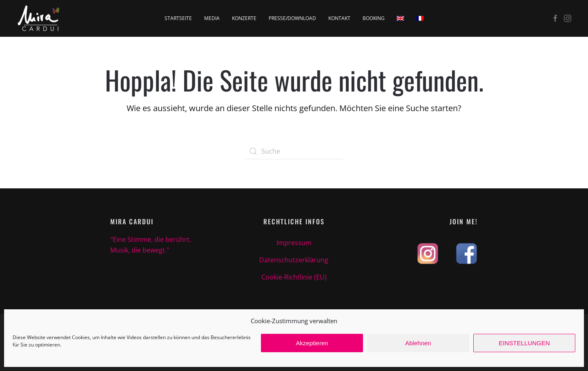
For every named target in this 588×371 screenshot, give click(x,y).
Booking (374, 18)
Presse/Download (292, 18)
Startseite (178, 18)
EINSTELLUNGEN (524, 343)
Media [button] (212, 18)
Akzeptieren (312, 343)
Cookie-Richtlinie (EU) (294, 277)
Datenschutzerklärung (294, 260)
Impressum (294, 243)
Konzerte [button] (244, 18)
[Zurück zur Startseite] (39, 18)
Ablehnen (418, 343)
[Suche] (294, 151)
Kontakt (339, 18)
